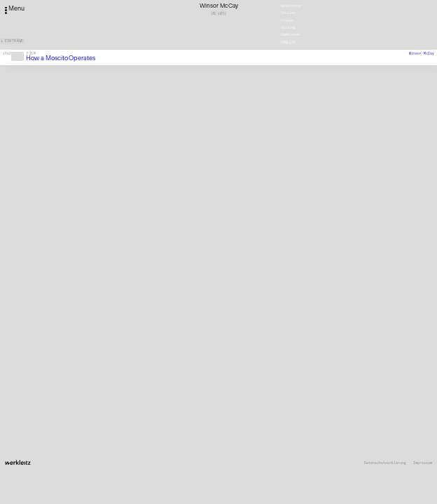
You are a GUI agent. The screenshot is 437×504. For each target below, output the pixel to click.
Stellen (288, 13)
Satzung (288, 27)
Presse (287, 20)
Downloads (290, 34)
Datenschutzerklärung (385, 463)
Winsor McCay (422, 53)
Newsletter (291, 6)
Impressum (423, 463)
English (288, 41)
